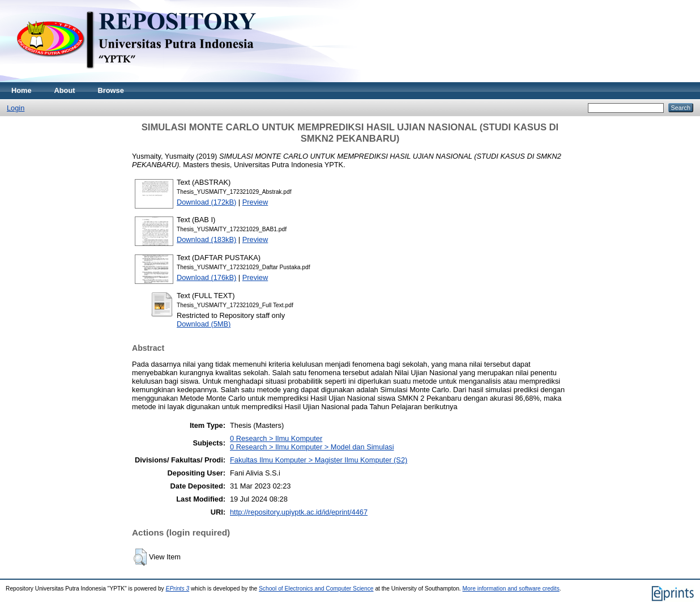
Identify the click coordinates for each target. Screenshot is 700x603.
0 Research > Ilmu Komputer (276, 438)
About (65, 90)
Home (22, 90)
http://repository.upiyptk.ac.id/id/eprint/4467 (299, 512)
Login (16, 108)
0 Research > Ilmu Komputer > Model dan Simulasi (312, 447)
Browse (111, 90)
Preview (255, 202)
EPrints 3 (178, 589)
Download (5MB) (204, 324)
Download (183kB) (206, 239)
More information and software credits (511, 589)
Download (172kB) (206, 202)
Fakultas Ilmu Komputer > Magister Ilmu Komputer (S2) (319, 460)
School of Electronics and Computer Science (316, 589)
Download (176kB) (206, 277)
